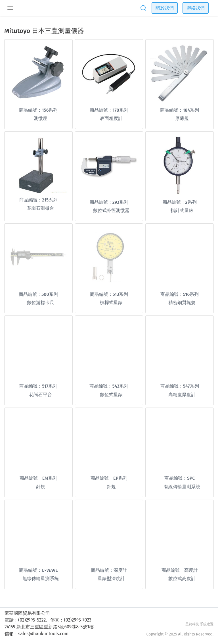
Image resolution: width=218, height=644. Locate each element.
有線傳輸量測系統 (182, 487)
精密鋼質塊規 (182, 303)
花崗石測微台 (41, 208)
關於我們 (165, 8)
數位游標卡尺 (41, 303)
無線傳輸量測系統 (41, 578)
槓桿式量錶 (111, 303)
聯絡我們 (196, 8)
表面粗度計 (111, 118)
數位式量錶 (111, 395)
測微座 (41, 118)
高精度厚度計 (182, 395)
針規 (41, 487)
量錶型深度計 (111, 578)
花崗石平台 (41, 395)
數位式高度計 (182, 578)
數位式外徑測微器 (111, 210)
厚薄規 (182, 118)
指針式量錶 (182, 210)
